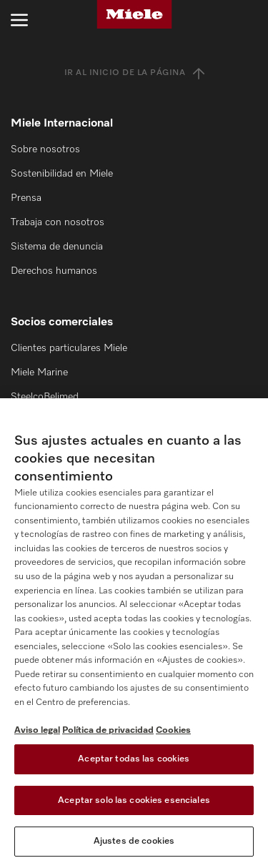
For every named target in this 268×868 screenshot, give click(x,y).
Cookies (173, 730)
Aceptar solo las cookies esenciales (134, 800)
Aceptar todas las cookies (134, 759)
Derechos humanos (54, 271)
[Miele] (134, 14)
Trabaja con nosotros (58, 222)
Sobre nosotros (45, 149)
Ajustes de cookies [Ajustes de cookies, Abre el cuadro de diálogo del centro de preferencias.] (134, 841)
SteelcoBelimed (45, 397)
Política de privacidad (108, 730)
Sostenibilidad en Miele (62, 174)
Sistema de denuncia (57, 247)
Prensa (26, 198)
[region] (134, 633)
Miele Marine (39, 373)
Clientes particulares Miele (69, 348)
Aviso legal (37, 730)
